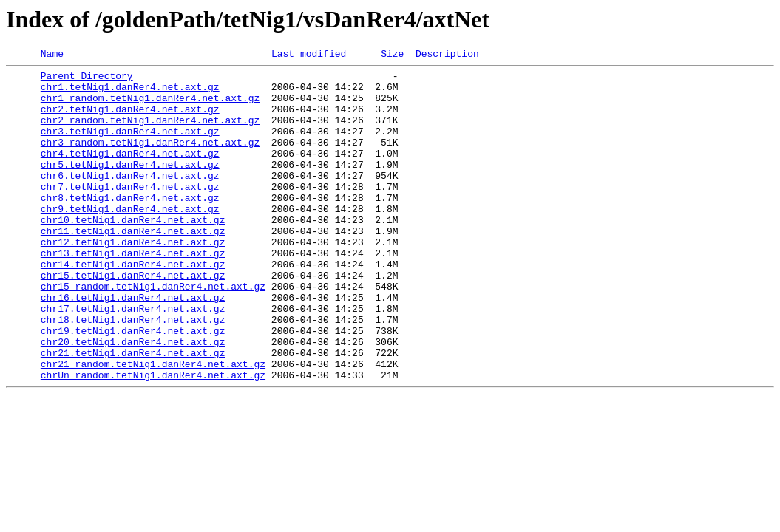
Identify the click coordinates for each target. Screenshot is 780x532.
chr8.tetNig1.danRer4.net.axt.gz (130, 226)
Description (447, 55)
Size (392, 55)
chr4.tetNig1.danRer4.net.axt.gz (130, 173)
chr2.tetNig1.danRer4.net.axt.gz (130, 120)
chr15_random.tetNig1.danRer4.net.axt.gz (153, 332)
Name (52, 55)
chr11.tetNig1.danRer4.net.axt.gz (133, 266)
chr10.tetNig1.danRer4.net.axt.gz (133, 253)
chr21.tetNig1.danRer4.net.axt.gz (133, 412)
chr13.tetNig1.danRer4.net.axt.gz (133, 293)
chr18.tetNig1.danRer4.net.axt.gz (133, 372)
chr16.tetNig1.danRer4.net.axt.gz (133, 346)
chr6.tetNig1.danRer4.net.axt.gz (130, 199)
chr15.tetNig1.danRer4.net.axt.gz (133, 319)
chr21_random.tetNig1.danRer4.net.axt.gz (153, 426)
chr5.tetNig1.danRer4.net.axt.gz (130, 186)
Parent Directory (87, 80)
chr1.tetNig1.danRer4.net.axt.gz (130, 93)
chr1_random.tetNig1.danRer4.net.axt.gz (150, 106)
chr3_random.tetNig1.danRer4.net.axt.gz (150, 160)
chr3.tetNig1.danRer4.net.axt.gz (130, 146)
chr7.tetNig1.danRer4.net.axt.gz (130, 213)
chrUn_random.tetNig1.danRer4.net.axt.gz (153, 439)
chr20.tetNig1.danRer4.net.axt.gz (133, 399)
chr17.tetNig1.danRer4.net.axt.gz (133, 359)
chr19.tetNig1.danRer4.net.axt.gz (133, 386)
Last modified (309, 55)
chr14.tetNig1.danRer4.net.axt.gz (133, 306)
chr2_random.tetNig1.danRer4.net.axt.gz (150, 133)
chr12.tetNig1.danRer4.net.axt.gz (133, 279)
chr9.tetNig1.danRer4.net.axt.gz (130, 239)
